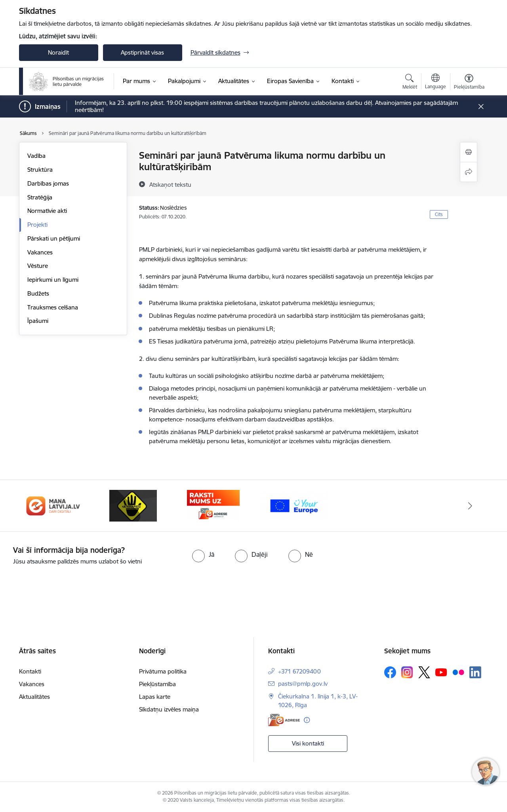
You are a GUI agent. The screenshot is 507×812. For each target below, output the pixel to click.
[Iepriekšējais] (37, 506)
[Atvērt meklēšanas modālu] (410, 83)
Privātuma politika (163, 671)
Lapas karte (155, 697)
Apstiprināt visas (142, 52)
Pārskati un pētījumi (54, 238)
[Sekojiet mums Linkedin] (475, 672)
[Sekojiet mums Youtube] (441, 672)
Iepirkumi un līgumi (53, 280)
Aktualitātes (34, 697)
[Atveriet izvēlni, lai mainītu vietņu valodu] (436, 82)
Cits (439, 214)
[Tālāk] (470, 506)
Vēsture (38, 266)
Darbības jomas (48, 183)
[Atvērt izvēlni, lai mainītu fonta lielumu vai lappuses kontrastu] (469, 83)
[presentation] (66, 588)
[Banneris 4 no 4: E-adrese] (213, 505)
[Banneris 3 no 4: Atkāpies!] (133, 505)
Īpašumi (38, 321)
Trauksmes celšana (53, 307)
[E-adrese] (284, 720)
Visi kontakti (308, 743)
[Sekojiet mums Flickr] (458, 672)
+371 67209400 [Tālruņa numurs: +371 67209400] (299, 671)
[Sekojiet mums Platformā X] (424, 672)
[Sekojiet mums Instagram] (407, 672)
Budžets (38, 293)
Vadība (36, 156)
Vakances (40, 252)
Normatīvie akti (47, 211)
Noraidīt (58, 52)
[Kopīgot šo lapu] (469, 172)
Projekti (37, 225)
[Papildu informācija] (307, 720)
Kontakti (30, 671)
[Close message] (481, 107)
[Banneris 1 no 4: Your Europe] (294, 505)
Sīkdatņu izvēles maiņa (169, 709)
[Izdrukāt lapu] (469, 152)
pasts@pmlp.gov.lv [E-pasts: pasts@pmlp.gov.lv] (303, 684)
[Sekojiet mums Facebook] (390, 672)
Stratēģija (40, 197)
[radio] (203, 554)
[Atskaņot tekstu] (170, 184)
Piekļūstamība (157, 684)
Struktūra (40, 170)
